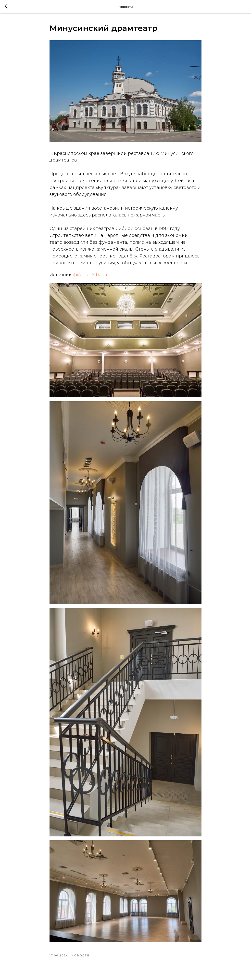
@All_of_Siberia (90, 275)
